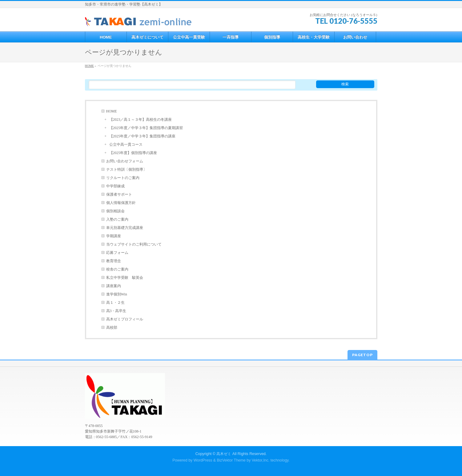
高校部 (112, 328)
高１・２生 (115, 303)
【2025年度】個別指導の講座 (133, 153)
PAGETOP (362, 355)
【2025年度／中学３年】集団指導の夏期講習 (146, 128)
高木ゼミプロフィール (125, 319)
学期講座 (114, 236)
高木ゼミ (224, 454)
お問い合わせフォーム (125, 161)
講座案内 (114, 286)
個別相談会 (115, 211)
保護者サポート (119, 194)
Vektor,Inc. (261, 460)
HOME (112, 111)
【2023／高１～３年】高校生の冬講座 (141, 120)
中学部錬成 (115, 186)
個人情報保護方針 (121, 203)
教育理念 (114, 261)
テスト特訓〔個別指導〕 (127, 169)
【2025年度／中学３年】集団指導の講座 (143, 136)
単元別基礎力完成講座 (125, 228)
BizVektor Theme (231, 460)
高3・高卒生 (116, 311)
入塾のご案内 (117, 219)
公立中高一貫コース (126, 144)
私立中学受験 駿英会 (125, 278)
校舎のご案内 (117, 269)
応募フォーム (117, 253)
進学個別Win (117, 294)
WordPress (203, 460)
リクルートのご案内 (123, 178)
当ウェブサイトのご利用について (134, 244)
